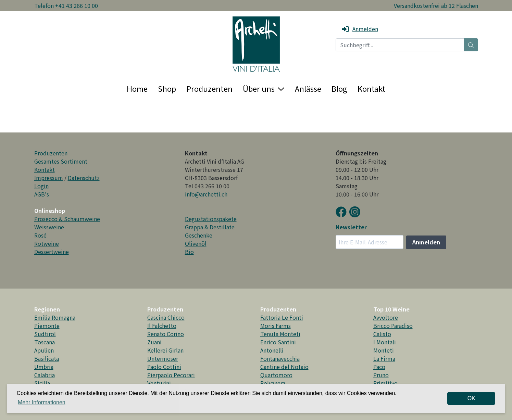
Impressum (49, 178)
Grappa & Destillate (210, 227)
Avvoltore (386, 317)
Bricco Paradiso (393, 326)
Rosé (40, 235)
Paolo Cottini (164, 367)
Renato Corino (166, 334)
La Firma (384, 358)
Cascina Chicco (166, 317)
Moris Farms (276, 326)
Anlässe (308, 88)
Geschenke (199, 235)
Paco (379, 367)
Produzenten (209, 88)
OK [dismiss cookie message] (471, 398)
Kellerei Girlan (165, 350)
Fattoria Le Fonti (282, 317)
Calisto (382, 334)
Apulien (44, 350)
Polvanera (273, 383)
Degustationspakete (211, 219)
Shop (167, 88)
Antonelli (272, 350)
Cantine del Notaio (284, 367)
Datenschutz (84, 178)
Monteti (384, 350)
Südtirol (45, 334)
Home (137, 88)
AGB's (42, 194)
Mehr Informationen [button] (42, 402)
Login (41, 186)
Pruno (381, 375)
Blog (339, 88)
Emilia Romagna (55, 317)
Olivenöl (196, 243)
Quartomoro (276, 375)
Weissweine (49, 227)
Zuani (154, 342)
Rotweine (47, 243)
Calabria (45, 375)
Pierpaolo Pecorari (171, 375)
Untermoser (163, 358)
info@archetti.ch (206, 194)
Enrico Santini (278, 342)
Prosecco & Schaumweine (67, 219)
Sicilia (42, 383)
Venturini (159, 383)
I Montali (385, 342)
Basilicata (47, 358)
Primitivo (385, 383)
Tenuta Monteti (280, 334)
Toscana (45, 342)
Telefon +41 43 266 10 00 (66, 5)
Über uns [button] (264, 88)
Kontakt (371, 88)
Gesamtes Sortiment (61, 161)
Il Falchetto (162, 326)
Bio (189, 252)
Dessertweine (52, 252)
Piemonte (47, 326)
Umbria (44, 367)
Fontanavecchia (280, 358)
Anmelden (360, 29)
